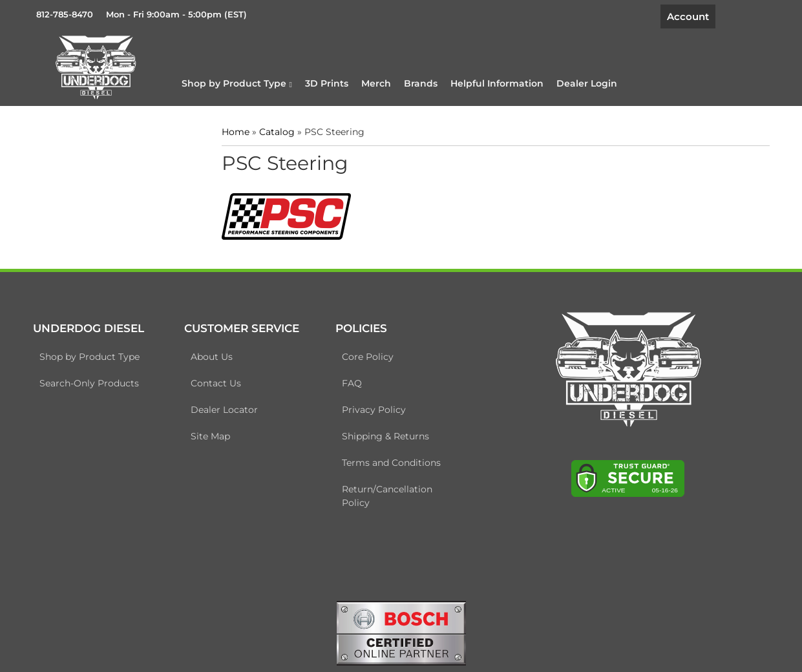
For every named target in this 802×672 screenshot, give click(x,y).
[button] (237, 83)
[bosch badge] (401, 632)
